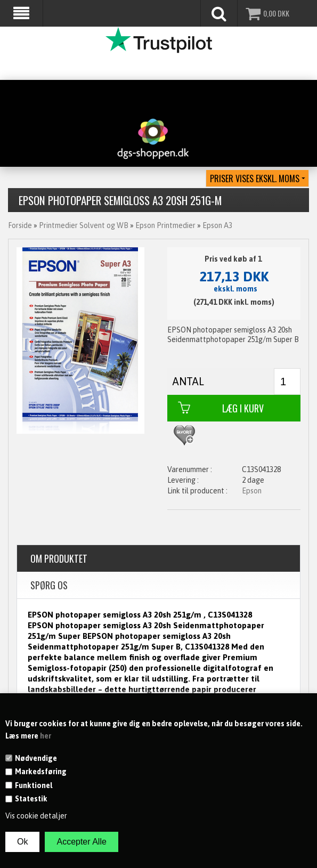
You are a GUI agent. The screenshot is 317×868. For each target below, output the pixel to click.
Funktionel (34, 785)
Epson (252, 491)
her (46, 736)
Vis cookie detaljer (36, 816)
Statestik (31, 799)
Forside (20, 225)
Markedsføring (41, 772)
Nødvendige (36, 758)
